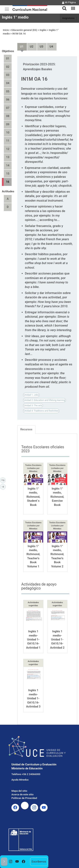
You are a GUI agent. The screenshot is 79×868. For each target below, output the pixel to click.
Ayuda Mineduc (20, 780)
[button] (63, 6)
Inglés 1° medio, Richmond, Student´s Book (33, 497)
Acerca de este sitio (22, 794)
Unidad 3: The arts (33, 406)
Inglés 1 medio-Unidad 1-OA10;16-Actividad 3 (33, 698)
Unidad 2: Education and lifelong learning (44, 400)
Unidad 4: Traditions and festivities (41, 411)
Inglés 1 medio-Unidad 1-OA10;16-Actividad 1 (33, 639)
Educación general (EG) (24, 30)
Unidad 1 (20, 45)
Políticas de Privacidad (24, 798)
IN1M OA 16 (19, 34)
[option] (11, 862)
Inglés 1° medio (15, 17)
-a (4, 486)
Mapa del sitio (19, 791)
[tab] (63, 6)
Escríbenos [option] (39, 862)
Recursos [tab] (26, 429)
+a (4, 480)
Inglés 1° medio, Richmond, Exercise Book (57, 497)
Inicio (6, 30)
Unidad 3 (40, 45)
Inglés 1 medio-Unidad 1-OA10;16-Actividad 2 (57, 639)
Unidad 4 (50, 45)
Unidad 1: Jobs (31, 395)
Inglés (43, 30)
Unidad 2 (30, 45)
